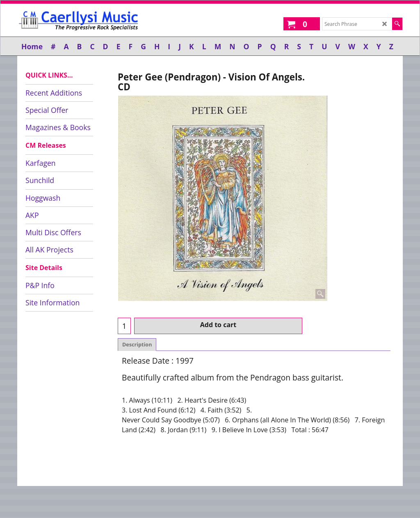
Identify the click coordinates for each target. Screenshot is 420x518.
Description (137, 345)
